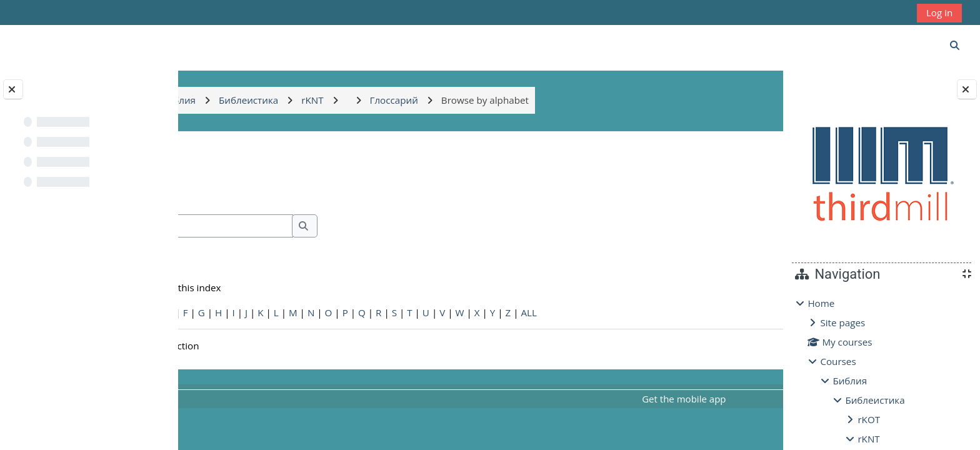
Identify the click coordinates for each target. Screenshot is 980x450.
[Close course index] (13, 89)
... (742, 187)
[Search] (317, 226)
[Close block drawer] (967, 89)
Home (821, 303)
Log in (939, 12)
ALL (665, 312)
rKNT (868, 439)
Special (212, 312)
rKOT (869, 419)
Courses (838, 361)
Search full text (256, 244)
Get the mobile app (629, 399)
